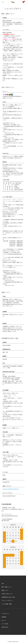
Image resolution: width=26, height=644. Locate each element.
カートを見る (5, 624)
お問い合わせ (5, 627)
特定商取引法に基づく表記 (8, 597)
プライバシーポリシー (7, 601)
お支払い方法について (7, 594)
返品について (5, 590)
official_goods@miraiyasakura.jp (11, 489)
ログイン (4, 620)
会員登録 (4, 617)
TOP (3, 584)
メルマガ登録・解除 (7, 604)
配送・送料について (7, 587)
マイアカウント (5, 614)
